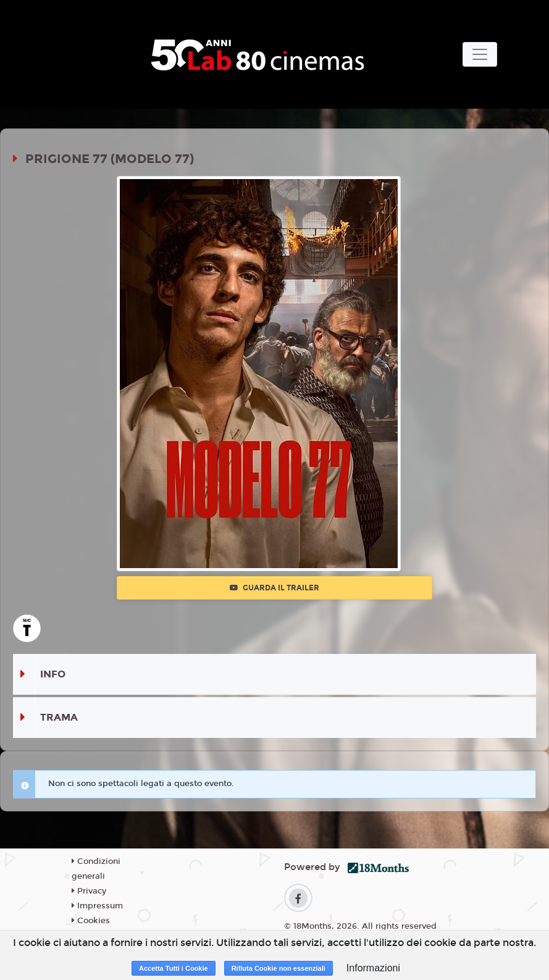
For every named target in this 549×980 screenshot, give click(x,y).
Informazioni (373, 968)
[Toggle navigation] (480, 54)
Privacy (89, 891)
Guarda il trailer (274, 588)
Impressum (97, 906)
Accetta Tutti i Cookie (174, 968)
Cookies (91, 921)
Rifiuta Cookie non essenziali (279, 968)
